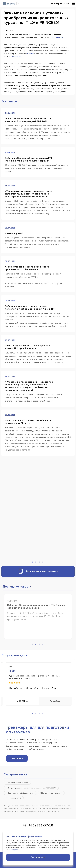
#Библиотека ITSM (14, 798)
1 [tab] (33, 563)
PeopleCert (16, 56)
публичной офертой (32, 811)
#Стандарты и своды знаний (17, 783)
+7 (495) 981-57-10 (60, 3)
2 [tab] (37, 563)
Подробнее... (16, 850)
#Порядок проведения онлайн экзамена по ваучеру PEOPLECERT (31, 788)
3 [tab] (40, 563)
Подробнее (55, 701)
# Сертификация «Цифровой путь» (20, 793)
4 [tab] (44, 563)
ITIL (52, 37)
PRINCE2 (59, 37)
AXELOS (30, 53)
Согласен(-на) (38, 857)
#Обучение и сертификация (51, 793)
